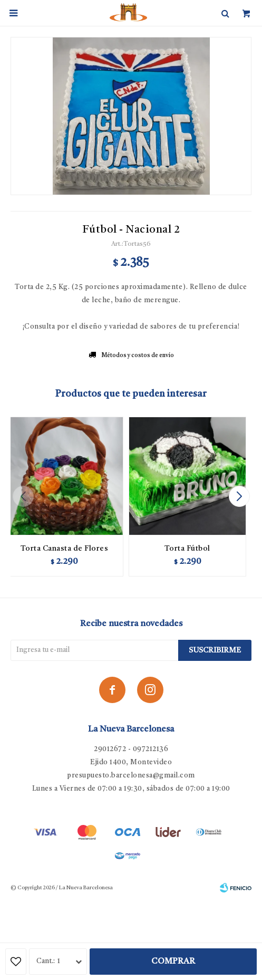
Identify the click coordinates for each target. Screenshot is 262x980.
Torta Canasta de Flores (65, 549)
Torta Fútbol (187, 549)
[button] (239, 496)
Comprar (173, 962)
